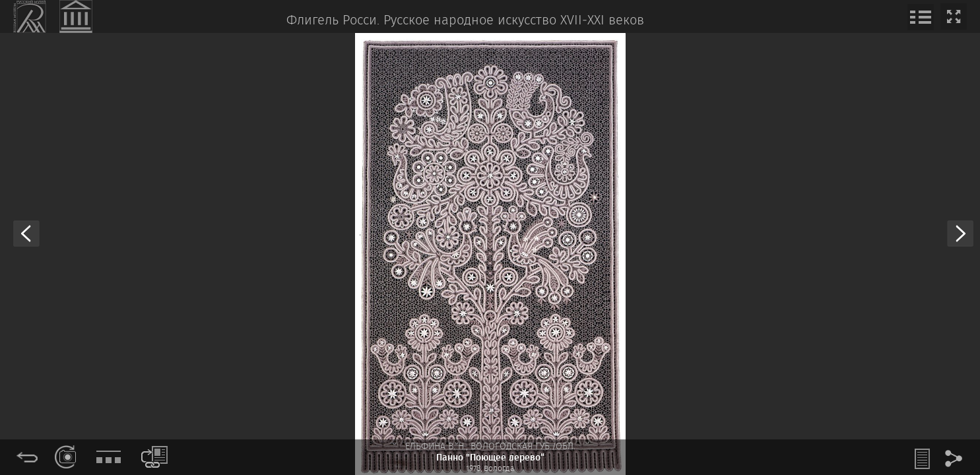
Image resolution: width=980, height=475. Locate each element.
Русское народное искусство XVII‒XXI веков (514, 21)
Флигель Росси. (333, 21)
